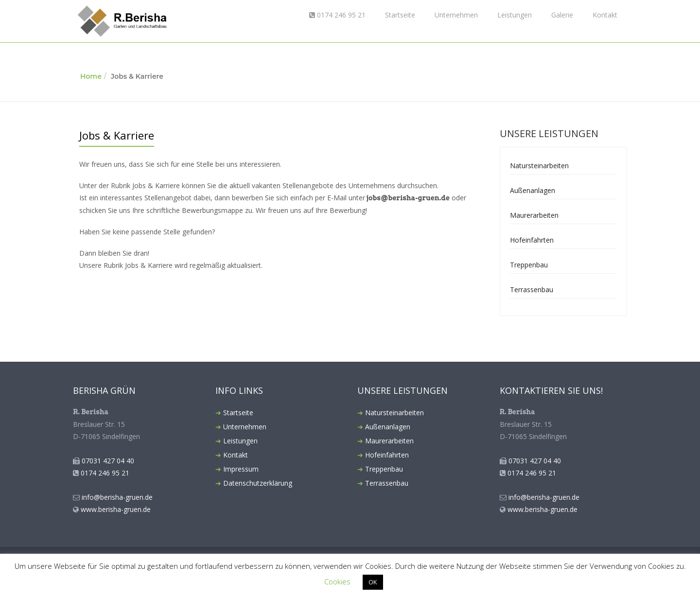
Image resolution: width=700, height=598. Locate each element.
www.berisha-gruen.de (116, 509)
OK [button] (373, 582)
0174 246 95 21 (337, 15)
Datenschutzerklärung (258, 483)
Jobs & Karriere (117, 135)
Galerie (562, 15)
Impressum (241, 469)
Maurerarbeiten (534, 215)
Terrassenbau (532, 290)
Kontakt (605, 15)
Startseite (400, 15)
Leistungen (515, 15)
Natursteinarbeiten (539, 166)
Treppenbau (529, 265)
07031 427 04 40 (108, 461)
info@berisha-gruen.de (117, 497)
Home (91, 76)
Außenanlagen (533, 190)
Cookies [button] (337, 581)
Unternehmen (456, 15)
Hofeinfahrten (532, 240)
